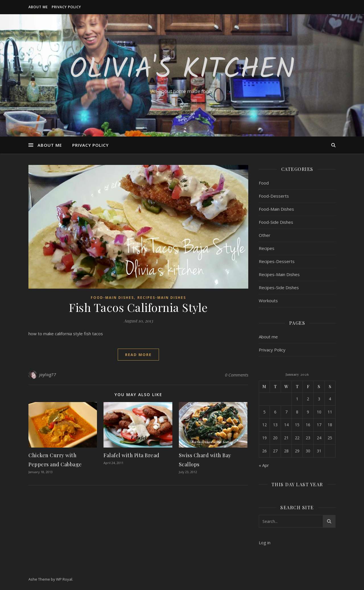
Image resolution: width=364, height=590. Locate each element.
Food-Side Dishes (276, 222)
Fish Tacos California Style (138, 307)
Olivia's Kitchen (182, 70)
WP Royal (64, 579)
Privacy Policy (66, 7)
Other (265, 235)
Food (264, 183)
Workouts (268, 301)
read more (138, 355)
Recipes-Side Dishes (279, 287)
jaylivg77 (48, 375)
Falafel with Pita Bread (132, 455)
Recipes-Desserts (277, 261)
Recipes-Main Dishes (162, 298)
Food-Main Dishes (112, 298)
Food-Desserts (274, 196)
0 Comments (237, 375)
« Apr (264, 465)
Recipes (267, 248)
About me (38, 7)
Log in (265, 543)
